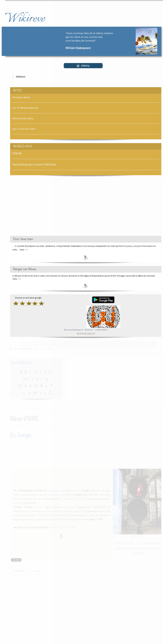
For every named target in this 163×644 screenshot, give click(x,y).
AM (85, 333)
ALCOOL (55, 527)
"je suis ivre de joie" (74, 499)
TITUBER (138, 553)
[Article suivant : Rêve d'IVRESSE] (37, 571)
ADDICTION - (70, 527)
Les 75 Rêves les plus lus (25, 108)
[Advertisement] (39, 208)
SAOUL (120, 548)
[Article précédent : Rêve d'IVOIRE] (19, 571)
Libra (90, 333)
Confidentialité (101, 330)
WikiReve (21, 77)
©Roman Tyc (137, 536)
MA (81, 333)
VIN (139, 543)
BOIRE (118, 543)
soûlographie (53, 490)
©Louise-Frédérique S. (74, 330)
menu (83, 66)
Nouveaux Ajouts (21, 97)
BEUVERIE (133, 548)
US (94, 333)
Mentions (89, 330)
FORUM (17, 153)
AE (78, 333)
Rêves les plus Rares (23, 118)
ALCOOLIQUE (151, 548)
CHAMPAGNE (151, 543)
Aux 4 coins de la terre (24, 129)
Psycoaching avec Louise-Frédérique (34, 164)
